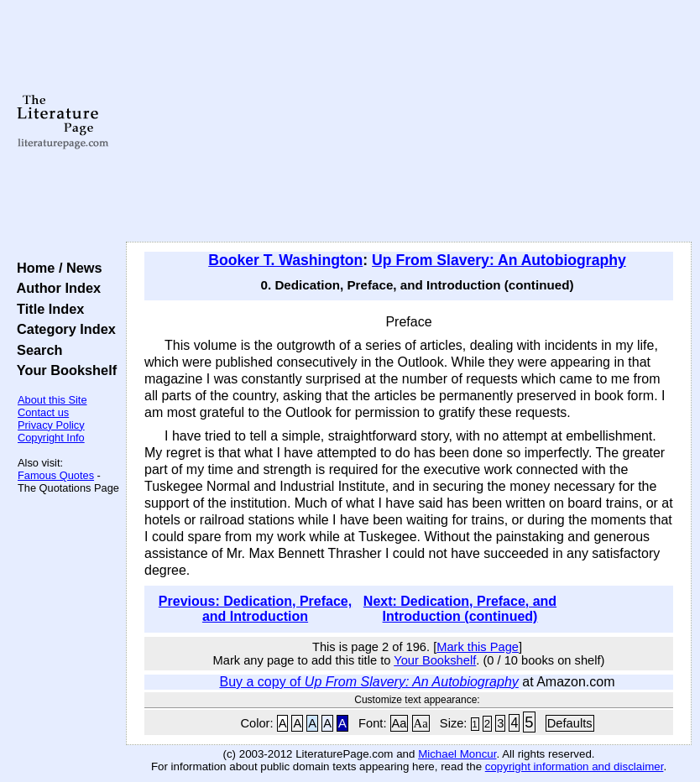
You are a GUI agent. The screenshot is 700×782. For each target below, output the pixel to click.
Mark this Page (478, 647)
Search (36, 350)
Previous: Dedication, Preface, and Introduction (255, 609)
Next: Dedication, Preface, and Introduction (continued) (460, 609)
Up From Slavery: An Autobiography (499, 260)
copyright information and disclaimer (575, 766)
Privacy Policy (51, 425)
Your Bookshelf (63, 370)
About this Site (52, 400)
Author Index (55, 288)
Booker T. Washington (285, 260)
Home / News (56, 268)
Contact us (43, 412)
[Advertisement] (409, 122)
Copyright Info (51, 438)
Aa (400, 723)
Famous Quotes (56, 475)
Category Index (63, 329)
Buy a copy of (368, 682)
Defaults (570, 723)
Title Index (47, 309)
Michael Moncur (457, 754)
